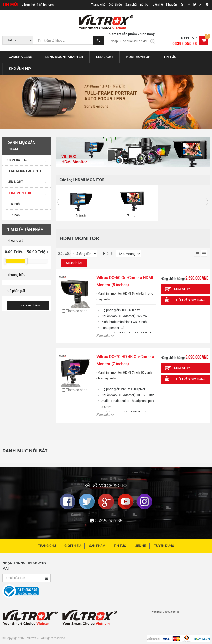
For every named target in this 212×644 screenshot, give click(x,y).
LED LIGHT (105, 57)
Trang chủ (98, 5)
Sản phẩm (97, 546)
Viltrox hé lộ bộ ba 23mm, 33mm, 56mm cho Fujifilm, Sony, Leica (40, 5)
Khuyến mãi (175, 5)
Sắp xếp (64, 254)
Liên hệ (158, 5)
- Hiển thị (107, 254)
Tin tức (120, 546)
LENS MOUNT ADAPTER (64, 57)
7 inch (15, 215)
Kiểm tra (152, 41)
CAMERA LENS (21, 57)
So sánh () (74, 263)
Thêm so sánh (75, 311)
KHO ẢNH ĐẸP (20, 68)
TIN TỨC (170, 57)
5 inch (15, 204)
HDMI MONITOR (138, 57)
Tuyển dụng (164, 546)
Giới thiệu (115, 5)
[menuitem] (21, 57)
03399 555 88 (185, 44)
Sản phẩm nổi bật (137, 5)
